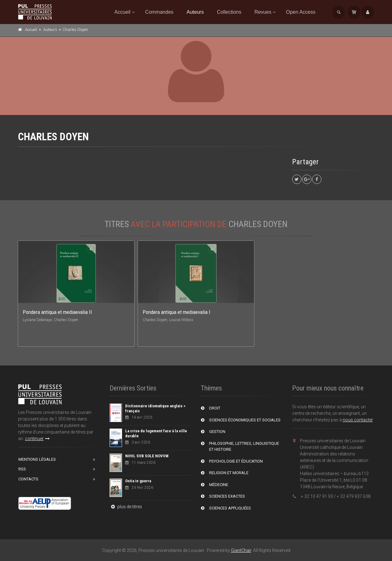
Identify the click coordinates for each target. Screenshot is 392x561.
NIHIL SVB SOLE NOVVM (147, 456)
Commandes (159, 12)
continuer (37, 439)
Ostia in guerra (138, 481)
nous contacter (358, 420)
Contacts (28, 479)
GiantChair (241, 550)
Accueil (123, 12)
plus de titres (126, 507)
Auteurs (195, 12)
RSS (22, 469)
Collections (229, 12)
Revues (263, 12)
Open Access (301, 12)
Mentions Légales (37, 459)
